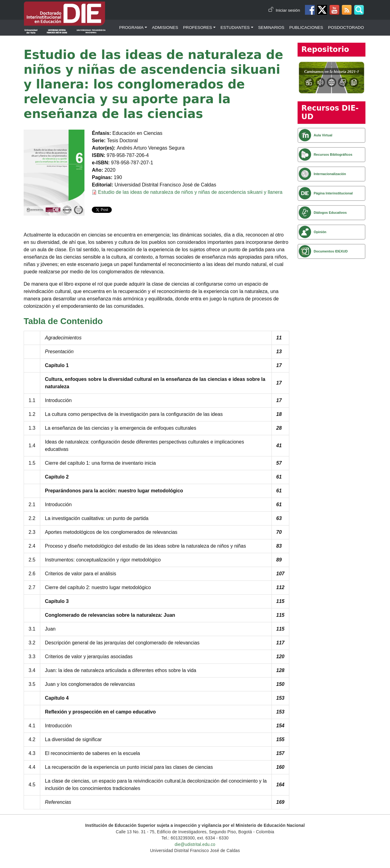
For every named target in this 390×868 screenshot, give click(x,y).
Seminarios (271, 27)
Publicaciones (306, 27)
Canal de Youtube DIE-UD (334, 10)
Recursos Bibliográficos (333, 154)
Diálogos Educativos (330, 213)
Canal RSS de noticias (347, 10)
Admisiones (165, 27)
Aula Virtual (323, 135)
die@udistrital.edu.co (195, 845)
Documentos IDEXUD (331, 251)
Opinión (320, 232)
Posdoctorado (346, 27)
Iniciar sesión (288, 10)
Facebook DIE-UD (310, 10)
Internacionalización (330, 174)
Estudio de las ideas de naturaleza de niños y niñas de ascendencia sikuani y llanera (190, 192)
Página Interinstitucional (333, 193)
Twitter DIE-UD (322, 10)
